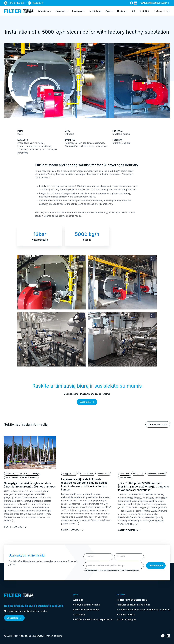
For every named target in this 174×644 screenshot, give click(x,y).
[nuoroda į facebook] (131, 3)
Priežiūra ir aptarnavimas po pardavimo (93, 619)
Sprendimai (45, 11)
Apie (109, 11)
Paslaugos (79, 11)
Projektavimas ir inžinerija (86, 610)
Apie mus (78, 600)
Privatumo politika (126, 614)
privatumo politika (132, 570)
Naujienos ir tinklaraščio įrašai (132, 600)
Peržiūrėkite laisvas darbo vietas (133, 605)
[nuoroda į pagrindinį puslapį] (19, 11)
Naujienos (122, 11)
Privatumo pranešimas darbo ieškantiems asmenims (143, 610)
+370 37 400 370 (16, 3)
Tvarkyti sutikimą (54, 636)
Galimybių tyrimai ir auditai (87, 605)
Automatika (79, 614)
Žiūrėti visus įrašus (158, 424)
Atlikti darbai (96, 11)
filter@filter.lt (37, 3)
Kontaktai (144, 11)
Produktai (62, 11)
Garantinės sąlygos (126, 619)
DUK (133, 11)
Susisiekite (87, 402)
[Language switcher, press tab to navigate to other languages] (160, 11)
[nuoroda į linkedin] (136, 3)
